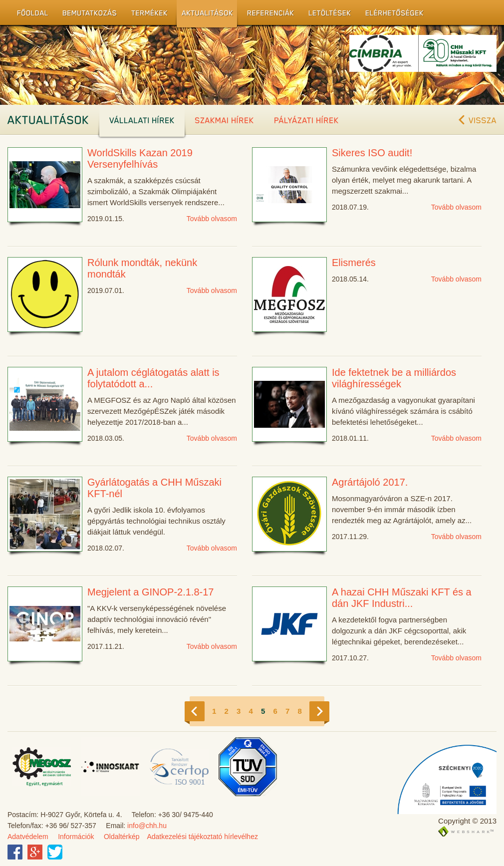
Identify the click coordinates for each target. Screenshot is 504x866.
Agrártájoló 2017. (370, 482)
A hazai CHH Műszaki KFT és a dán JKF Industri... (402, 598)
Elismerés (354, 263)
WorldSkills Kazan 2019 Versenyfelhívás (140, 158)
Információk (76, 837)
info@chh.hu (147, 826)
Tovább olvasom (212, 219)
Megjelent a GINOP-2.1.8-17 (150, 592)
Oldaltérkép (122, 837)
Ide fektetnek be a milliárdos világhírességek (394, 378)
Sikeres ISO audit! (372, 153)
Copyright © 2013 (467, 821)
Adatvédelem (28, 837)
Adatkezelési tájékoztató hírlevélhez (202, 837)
